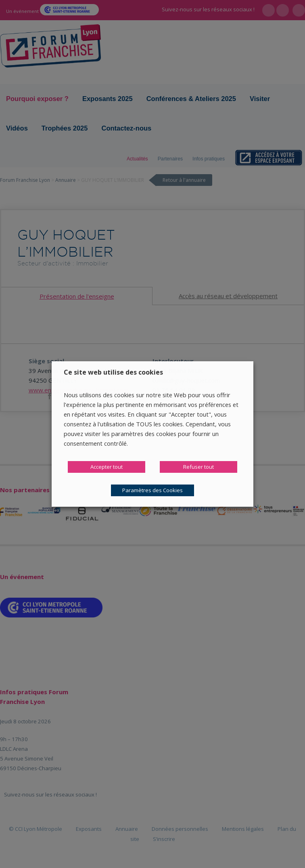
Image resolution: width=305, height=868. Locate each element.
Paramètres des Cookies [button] (152, 490)
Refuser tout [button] (198, 467)
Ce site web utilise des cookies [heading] (113, 372)
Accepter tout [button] (107, 467)
